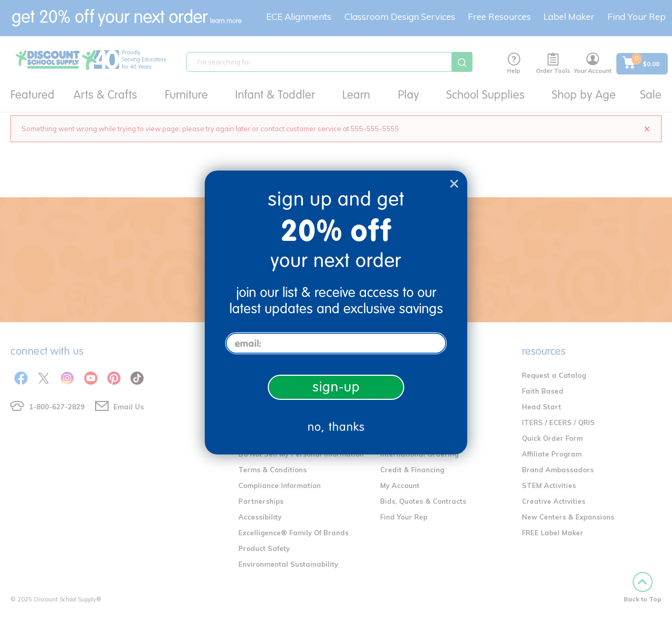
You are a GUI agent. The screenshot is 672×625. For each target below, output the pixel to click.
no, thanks (336, 427)
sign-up (336, 387)
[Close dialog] (454, 184)
